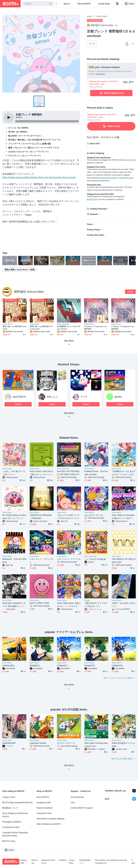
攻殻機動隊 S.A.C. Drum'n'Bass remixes (69, 328)
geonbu (118, 397)
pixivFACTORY (92, 199)
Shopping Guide (44, 802)
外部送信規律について (85, 862)
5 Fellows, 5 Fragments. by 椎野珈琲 (95, 328)
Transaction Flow (44, 813)
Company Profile (23, 862)
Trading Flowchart (98, 209)
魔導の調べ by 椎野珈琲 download (14, 328)
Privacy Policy (94, 230)
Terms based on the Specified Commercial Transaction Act (111, 862)
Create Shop (104, 4)
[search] (51, 4)
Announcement (77, 797)
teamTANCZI (19, 397)
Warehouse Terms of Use (48, 862)
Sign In (67, 4)
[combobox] (38, 4)
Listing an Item (9, 797)
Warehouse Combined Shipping (50, 819)
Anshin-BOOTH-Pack (108, 178)
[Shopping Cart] (117, 4)
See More (69, 416)
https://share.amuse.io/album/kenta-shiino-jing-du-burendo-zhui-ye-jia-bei (39, 177)
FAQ (73, 802)
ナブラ (84, 397)
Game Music (102, 16)
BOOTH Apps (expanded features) (17, 802)
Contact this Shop (95, 235)
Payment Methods (44, 808)
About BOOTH (84, 4)
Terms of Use (34, 862)
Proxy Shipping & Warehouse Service (15, 815)
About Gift (94, 144)
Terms (90, 224)
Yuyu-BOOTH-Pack (126, 178)
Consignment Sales (11, 827)
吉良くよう (52, 397)
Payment (94, 214)
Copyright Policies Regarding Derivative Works (15, 834)
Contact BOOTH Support (82, 808)
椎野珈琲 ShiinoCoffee (29, 292)
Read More (100, 74)
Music (89, 16)
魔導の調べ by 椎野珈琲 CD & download (41, 328)
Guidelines (63, 860)
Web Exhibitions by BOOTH (49, 824)
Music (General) (63, 324)
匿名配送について (10, 808)
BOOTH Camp (9, 841)
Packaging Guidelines (12, 822)
